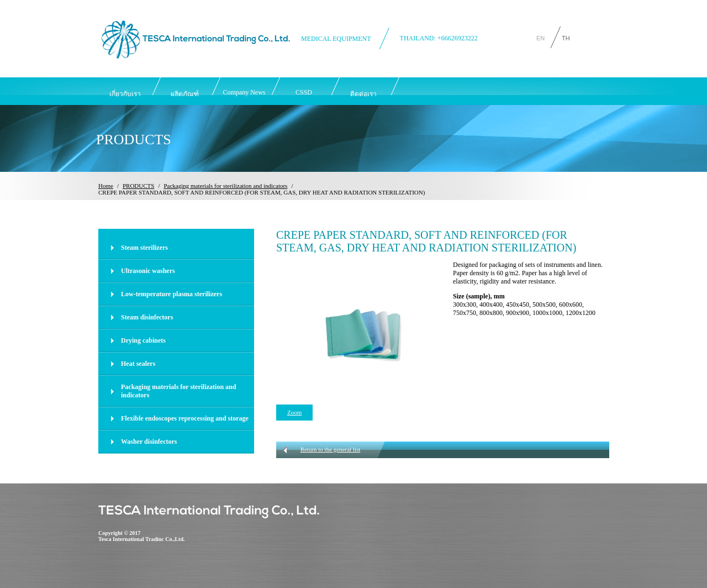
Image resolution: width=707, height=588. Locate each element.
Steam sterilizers (144, 248)
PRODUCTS (138, 186)
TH (566, 37)
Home (106, 186)
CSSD (304, 92)
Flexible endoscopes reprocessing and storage (185, 418)
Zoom (294, 412)
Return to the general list (331, 449)
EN (540, 37)
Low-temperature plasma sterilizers (172, 294)
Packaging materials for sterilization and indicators (225, 186)
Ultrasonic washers (148, 271)
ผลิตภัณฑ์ (185, 94)
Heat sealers (138, 364)
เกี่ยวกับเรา (125, 94)
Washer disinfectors (149, 442)
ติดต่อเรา (363, 94)
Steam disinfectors (147, 317)
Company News (244, 92)
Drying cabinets (143, 340)
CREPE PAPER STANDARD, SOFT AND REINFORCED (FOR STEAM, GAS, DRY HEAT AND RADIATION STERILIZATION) (262, 192)
